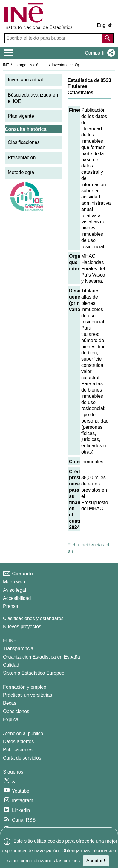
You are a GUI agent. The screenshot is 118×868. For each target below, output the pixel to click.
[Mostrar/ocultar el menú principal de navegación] (9, 53)
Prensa (11, 606)
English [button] (105, 25)
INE (6, 65)
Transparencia (18, 649)
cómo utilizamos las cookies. (51, 861)
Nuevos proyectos (22, 626)
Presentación (22, 157)
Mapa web (14, 582)
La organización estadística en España (46, 65)
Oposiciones (16, 711)
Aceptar (96, 861)
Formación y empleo (25, 687)
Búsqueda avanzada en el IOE (33, 98)
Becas (10, 703)
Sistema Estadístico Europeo (34, 673)
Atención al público (23, 733)
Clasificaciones (24, 142)
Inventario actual (25, 80)
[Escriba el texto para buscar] (54, 38)
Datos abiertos (18, 742)
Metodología (21, 172)
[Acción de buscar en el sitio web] (108, 38)
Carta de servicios (22, 758)
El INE (10, 640)
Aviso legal (14, 590)
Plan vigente (21, 116)
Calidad (11, 665)
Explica (11, 719)
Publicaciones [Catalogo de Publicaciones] (18, 750)
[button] (99, 53)
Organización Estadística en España (42, 657)
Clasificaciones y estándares (33, 618)
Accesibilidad (17, 598)
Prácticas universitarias (28, 695)
